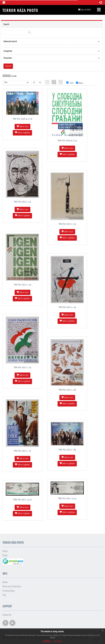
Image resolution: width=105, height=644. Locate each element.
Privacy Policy (8, 591)
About (5, 582)
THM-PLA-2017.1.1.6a (67, 390)
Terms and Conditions (12, 587)
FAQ (4, 595)
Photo (5, 556)
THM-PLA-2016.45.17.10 (22, 119)
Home (5, 551)
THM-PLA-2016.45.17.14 (67, 141)
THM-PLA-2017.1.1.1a (22, 202)
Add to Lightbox (22, 133)
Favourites (8, 58)
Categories (8, 51)
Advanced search (10, 41)
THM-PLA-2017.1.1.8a (67, 450)
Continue (47, 641)
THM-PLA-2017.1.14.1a (67, 499)
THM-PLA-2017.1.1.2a (67, 224)
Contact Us (7, 615)
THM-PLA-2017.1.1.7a (22, 451)
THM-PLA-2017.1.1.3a (22, 285)
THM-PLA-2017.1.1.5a (22, 368)
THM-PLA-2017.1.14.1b (22, 500)
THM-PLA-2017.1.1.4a (67, 307)
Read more (58, 641)
